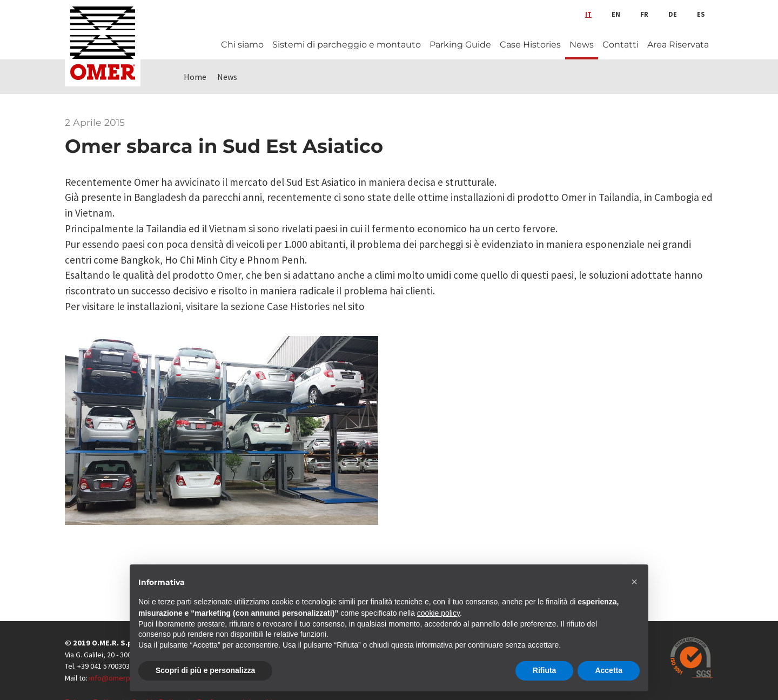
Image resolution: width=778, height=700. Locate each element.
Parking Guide (460, 45)
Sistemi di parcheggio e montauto (347, 45)
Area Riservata (678, 45)
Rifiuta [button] (545, 670)
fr (644, 14)
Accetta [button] (609, 670)
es (701, 14)
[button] (634, 582)
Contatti (621, 45)
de (673, 14)
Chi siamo (242, 45)
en (616, 14)
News (582, 45)
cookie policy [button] (438, 613)
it (588, 14)
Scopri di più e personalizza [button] (205, 670)
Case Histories (530, 45)
